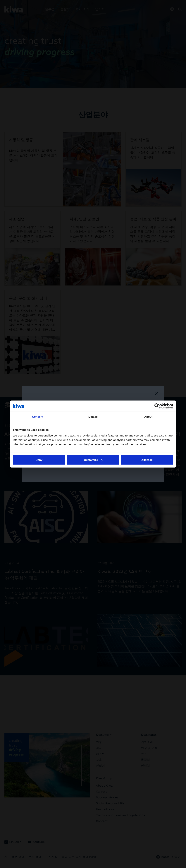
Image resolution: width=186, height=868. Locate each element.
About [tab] (148, 417)
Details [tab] (93, 417)
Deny (39, 460)
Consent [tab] (38, 417)
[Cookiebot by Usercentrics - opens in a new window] (157, 406)
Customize (93, 460)
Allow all (147, 460)
